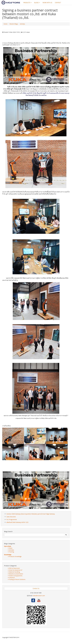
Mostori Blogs (14, 24)
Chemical (11, 578)
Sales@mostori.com (39, 596)
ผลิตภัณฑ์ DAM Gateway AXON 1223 (17, 522)
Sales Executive (11, 517)
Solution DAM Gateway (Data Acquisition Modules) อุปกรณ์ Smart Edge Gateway (31, 514)
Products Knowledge (15, 556)
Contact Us (36, 588)
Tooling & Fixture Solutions (17, 579)
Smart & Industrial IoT (15, 570)
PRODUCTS (27, 3)
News (10, 548)
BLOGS (37, 3)
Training (11, 552)
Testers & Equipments (15, 576)
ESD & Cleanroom (14, 568)
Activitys (22, 24)
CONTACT (58, 3)
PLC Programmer (12, 519)
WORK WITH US (47, 3)
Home (6, 24)
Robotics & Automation (15, 574)
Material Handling (14, 572)
